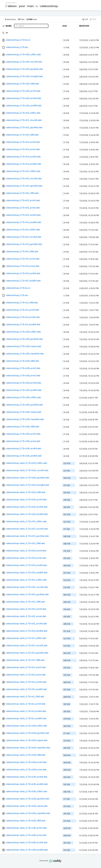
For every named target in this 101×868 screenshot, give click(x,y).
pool (22, 6)
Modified (84, 26)
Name (9, 26)
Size (65, 26)
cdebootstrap (49, 6)
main (30, 6)
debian (12, 6)
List (85, 19)
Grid (93, 19)
